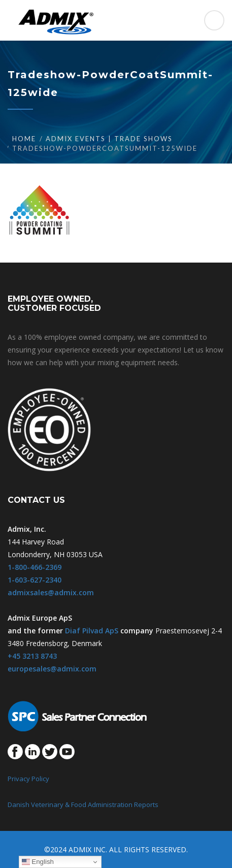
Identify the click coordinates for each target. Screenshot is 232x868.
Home (24, 139)
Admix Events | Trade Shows (109, 139)
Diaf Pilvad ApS (92, 631)
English (38, 862)
